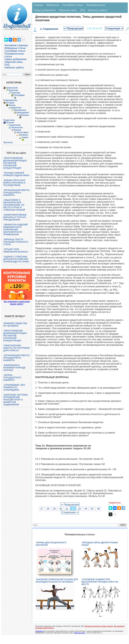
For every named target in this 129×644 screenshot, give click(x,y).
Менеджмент (23, 113)
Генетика (16, 93)
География (19, 95)
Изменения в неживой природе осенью (14, 368)
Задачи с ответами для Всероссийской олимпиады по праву (16, 259)
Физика (17, 130)
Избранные (53, 5)
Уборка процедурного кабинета (12, 378)
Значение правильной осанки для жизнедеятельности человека (57, 581)
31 (67, 509)
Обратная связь (14, 62)
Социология (15, 125)
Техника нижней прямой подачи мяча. (17, 174)
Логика (12, 105)
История (10, 103)
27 (42, 509)
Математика (20, 110)
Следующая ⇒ (114, 28)
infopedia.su (39, 631)
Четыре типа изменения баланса (16, 250)
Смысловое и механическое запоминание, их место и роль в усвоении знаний (14, 205)
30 (60, 509)
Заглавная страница (16, 45)
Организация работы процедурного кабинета (16, 193)
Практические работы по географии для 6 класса (16, 348)
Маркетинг (16, 108)
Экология (8, 142)
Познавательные (96, 5)
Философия (22, 132)
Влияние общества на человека (15, 325)
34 (86, 509)
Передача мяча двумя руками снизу (100, 544)
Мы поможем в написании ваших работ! (17, 303)
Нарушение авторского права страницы (99, 626)
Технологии (17, 127)
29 (54, 509)
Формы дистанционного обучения (51, 544)
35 (92, 509)
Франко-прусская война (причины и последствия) (14, 183)
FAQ (7, 65)
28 (48, 509)
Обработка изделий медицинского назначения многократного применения (15, 230)
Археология (12, 88)
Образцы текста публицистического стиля (16, 242)
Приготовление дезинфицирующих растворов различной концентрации (15, 163)
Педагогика (9, 120)
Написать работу (14, 68)
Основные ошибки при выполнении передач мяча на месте (100, 582)
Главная (38, 5)
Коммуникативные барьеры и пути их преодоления (15, 217)
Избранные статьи (15, 48)
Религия (10, 123)
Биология (13, 90)
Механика (24, 115)
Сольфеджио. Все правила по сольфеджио (14, 387)
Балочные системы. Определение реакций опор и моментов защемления (16, 400)
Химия (25, 137)
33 (79, 509)
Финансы (24, 135)
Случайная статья (15, 51)
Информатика (10, 100)
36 (98, 509)
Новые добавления (16, 59)
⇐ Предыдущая (74, 28)
